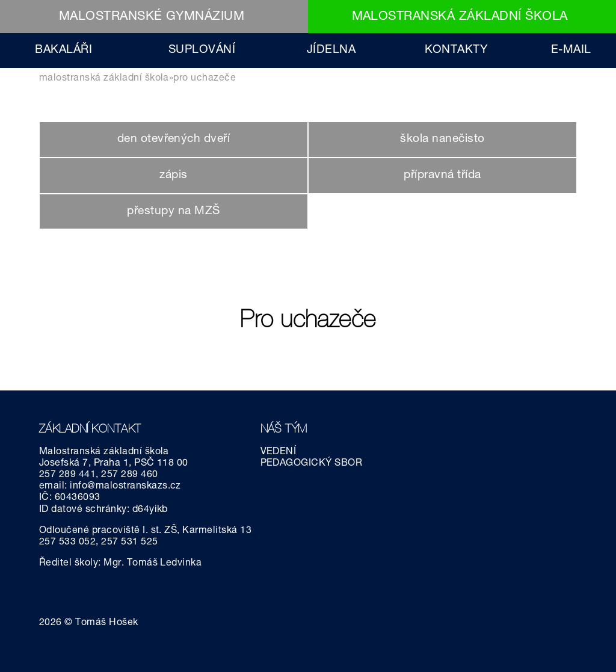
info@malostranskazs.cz (125, 487)
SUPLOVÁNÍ (202, 50)
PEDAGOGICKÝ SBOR (312, 464)
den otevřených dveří (174, 139)
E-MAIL (571, 50)
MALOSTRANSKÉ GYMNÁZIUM (152, 17)
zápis (173, 175)
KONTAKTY (456, 50)
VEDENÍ (279, 452)
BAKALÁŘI (63, 50)
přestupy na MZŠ (173, 211)
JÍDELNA (331, 50)
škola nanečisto (442, 139)
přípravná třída (442, 175)
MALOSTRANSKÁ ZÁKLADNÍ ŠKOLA (460, 17)
